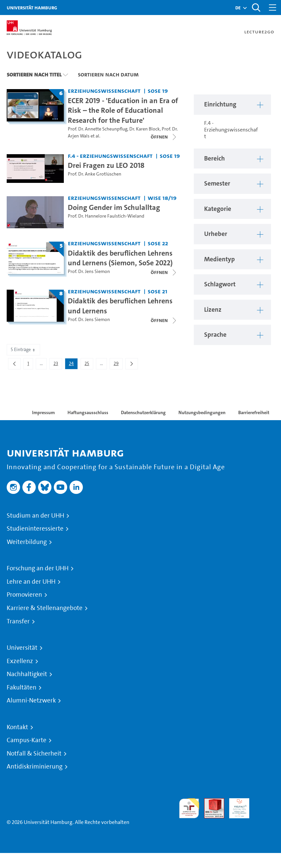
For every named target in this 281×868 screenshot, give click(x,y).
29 (118, 365)
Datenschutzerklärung (143, 412)
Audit (210, 802)
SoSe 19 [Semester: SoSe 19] (158, 91)
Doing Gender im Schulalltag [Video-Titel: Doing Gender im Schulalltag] (114, 207)
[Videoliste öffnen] (164, 137)
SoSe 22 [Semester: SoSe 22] (158, 243)
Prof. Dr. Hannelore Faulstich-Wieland (106, 216)
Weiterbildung (27, 542)
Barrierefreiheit (254, 412)
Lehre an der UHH (31, 582)
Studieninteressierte (35, 529)
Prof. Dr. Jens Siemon (89, 271)
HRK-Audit (236, 806)
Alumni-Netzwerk (31, 700)
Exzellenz (20, 661)
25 (89, 365)
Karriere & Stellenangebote (45, 608)
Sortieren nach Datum (108, 74)
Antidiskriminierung (35, 767)
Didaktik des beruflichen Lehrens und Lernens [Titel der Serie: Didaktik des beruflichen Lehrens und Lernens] (120, 306)
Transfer (18, 621)
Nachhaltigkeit (27, 674)
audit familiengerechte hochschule (189, 808)
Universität (22, 648)
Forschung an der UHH (38, 568)
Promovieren (24, 595)
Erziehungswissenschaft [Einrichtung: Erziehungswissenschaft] (104, 91)
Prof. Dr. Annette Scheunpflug (98, 129)
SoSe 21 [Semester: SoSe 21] (158, 291)
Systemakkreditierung (264, 802)
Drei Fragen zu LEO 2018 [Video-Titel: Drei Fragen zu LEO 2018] (106, 165)
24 (73, 365)
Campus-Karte (27, 740)
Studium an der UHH (35, 516)
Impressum (43, 412)
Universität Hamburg (32, 8)
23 (58, 365)
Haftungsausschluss (88, 412)
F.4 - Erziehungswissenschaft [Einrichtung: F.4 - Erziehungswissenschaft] (110, 156)
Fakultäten (22, 687)
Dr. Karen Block (145, 129)
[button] (238, 8)
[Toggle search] (256, 8)
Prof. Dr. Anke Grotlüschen (95, 174)
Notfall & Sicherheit (34, 754)
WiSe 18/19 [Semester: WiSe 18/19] (162, 198)
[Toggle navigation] (273, 8)
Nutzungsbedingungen (202, 412)
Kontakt (17, 727)
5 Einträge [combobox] (23, 350)
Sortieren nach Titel (34, 74)
